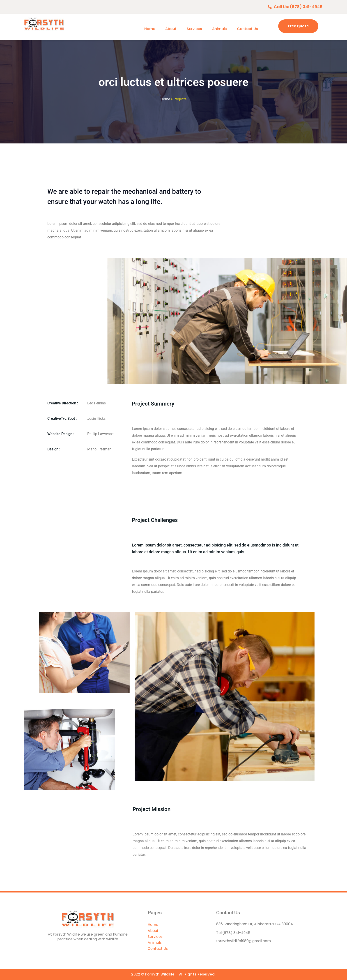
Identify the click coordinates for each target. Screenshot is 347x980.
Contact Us (247, 29)
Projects (180, 99)
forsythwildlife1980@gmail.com (244, 941)
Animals (219, 29)
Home (150, 29)
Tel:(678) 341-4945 (233, 933)
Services (194, 29)
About (171, 29)
